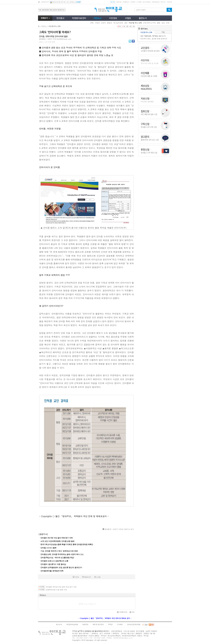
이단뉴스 (44, 26)
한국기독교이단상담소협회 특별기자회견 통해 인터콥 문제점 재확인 (67, 544)
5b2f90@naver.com (64, 39)
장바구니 (163, 2)
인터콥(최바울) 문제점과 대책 (52, 571)
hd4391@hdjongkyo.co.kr (123, 638)
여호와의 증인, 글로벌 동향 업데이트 (154, 39)
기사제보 (139, 2)
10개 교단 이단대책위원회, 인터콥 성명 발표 (57, 541)
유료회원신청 (155, 2)
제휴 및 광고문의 (98, 624)
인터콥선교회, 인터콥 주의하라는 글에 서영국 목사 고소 (62, 554)
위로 (132, 612)
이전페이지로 (122, 612)
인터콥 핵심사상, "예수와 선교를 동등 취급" (58, 558)
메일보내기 (87, 577)
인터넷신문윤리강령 (134, 624)
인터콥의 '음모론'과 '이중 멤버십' (53, 564)
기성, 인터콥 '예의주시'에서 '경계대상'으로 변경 (59, 551)
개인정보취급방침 (72, 624)
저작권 (110, 624)
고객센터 (133, 2)
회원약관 (85, 624)
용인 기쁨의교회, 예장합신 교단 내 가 (153, 36)
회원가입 (119, 2)
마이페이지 (126, 2)
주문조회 (169, 2)
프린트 (76, 577)
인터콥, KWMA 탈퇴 (48, 548)
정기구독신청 (147, 2)
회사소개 (59, 624)
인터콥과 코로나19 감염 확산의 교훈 (54, 561)
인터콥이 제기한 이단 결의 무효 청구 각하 (57, 538)
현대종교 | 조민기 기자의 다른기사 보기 (119, 529)
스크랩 (97, 577)
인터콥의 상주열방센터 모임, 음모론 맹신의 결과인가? (61, 568)
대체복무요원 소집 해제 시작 (56, 590)
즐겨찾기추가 (45, 2)
